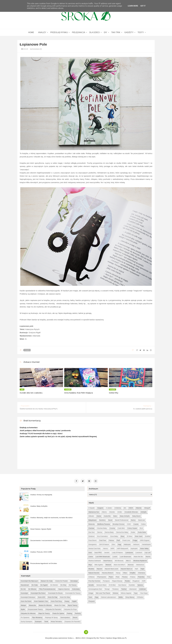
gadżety (129, 32)
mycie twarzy (73, 605)
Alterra (104, 511)
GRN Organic (145, 540)
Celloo (143, 524)
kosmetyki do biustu (55, 593)
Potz (149, 576)
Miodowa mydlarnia (140, 560)
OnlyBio (133, 572)
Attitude (91, 516)
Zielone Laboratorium (108, 597)
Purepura (106, 580)
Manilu (148, 556)
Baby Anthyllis (125, 516)
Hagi (120, 544)
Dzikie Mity (114, 393)
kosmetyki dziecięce (28, 597)
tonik (46, 621)
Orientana (142, 572)
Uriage (91, 593)
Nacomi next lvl (127, 568)
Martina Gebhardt (95, 560)
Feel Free (103, 540)
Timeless (115, 589)
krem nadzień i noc (41, 601)
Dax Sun (91, 532)
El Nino (130, 536)
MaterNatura (108, 560)
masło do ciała (60, 605)
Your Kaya (144, 593)
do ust (23, 589)
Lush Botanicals (126, 556)
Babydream (92, 520)
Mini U (128, 560)
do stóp (63, 585)
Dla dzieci (95, 32)
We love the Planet (103, 593)
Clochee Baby (102, 528)
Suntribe (132, 585)
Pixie (118, 576)
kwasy (67, 601)
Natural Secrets (94, 572)
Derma (100, 532)
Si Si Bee (112, 585)
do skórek (54, 585)
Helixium (136, 544)
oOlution (140, 597)
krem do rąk (53, 597)
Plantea (125, 576)
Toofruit (124, 589)
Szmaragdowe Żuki (95, 589)
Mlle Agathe (99, 564)
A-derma (118, 507)
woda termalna (56, 621)
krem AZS (42, 597)
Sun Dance (122, 585)
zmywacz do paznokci (72, 621)
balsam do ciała (47, 580)
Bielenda (92, 524)
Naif (136, 568)
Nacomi (99, 568)
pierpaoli (92, 601)
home (31, 32)
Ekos (122, 536)
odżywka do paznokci (53, 609)
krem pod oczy (56, 601)
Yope (136, 593)
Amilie (120, 511)
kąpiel (74, 601)
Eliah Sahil (139, 536)
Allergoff (147, 507)
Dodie (133, 532)
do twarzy (73, 585)
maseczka (32, 605)
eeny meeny (130, 597)
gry (22, 389)
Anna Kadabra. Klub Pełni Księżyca (79, 393)
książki (27, 350)
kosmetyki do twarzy (73, 593)
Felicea (111, 540)
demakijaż (74, 580)
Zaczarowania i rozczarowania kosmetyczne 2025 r (49, 540)
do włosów (32, 589)
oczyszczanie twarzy (35, 609)
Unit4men (143, 589)
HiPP (112, 548)
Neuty (118, 572)
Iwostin (107, 552)
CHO (129, 524)
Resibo (127, 580)
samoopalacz (65, 617)
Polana (133, 576)
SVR (144, 580)
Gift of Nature (104, 544)
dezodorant (25, 585)
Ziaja (97, 597)
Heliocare (127, 544)
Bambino (102, 520)
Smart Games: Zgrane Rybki (41, 529)
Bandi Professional (122, 520)
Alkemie (139, 507)
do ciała (35, 585)
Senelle (91, 585)
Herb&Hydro (146, 544)
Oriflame (91, 576)
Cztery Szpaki (132, 528)
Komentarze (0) (36, 49)
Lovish (115, 556)
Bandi (110, 520)
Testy (141, 32)
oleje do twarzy (44, 613)
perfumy (78, 613)
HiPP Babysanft (122, 548)
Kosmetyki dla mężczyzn (29, 580)
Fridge (135, 540)
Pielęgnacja (78, 32)
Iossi (90, 552)
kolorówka (76, 589)
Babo (115, 516)
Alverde (112, 511)
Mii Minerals (119, 560)
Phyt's (111, 576)
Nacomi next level (112, 568)
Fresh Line (126, 540)
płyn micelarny (37, 617)
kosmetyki (24, 593)
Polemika (141, 576)
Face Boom (92, 540)
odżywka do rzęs (70, 609)
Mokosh (108, 564)
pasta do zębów (58, 613)
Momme (131, 564)
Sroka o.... (72, 638)
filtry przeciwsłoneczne (47, 589)
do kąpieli (44, 585)
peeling (69, 613)
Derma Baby (109, 532)
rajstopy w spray (51, 617)
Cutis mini (121, 528)
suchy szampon (26, 621)
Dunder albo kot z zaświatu (31, 393)
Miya (90, 564)
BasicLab (141, 520)
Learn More (133, 6)
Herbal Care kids (94, 548)
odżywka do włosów (28, 613)
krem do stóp (65, 597)
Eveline (148, 536)
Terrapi (107, 589)
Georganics (92, 544)
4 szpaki (91, 507)
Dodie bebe (142, 532)
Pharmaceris (102, 576)
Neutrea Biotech (108, 572)
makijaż (23, 605)
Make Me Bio (138, 556)
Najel (142, 568)
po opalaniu (25, 617)
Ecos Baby (114, 536)
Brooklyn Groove (119, 524)
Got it (143, 6)
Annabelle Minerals (131, 511)
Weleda (116, 593)
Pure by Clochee (94, 580)
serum (75, 617)
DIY (106, 32)
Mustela (91, 568)
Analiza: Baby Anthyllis (39, 506)
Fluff (118, 540)
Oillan (125, 572)
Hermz (105, 548)
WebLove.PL (122, 638)
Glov (113, 544)
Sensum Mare (101, 585)
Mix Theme (101, 638)
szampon (38, 621)
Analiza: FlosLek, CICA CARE (41, 551)
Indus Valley (144, 548)
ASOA (131, 507)
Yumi (90, 597)
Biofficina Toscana (104, 524)
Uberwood (133, 589)
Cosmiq (112, 528)
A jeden (109, 507)
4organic (100, 507)
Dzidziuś (91, 536)
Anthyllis (144, 511)
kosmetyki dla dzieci (38, 593)
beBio (121, 597)
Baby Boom (136, 516)
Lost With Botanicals (103, 556)
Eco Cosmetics (102, 536)
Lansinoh (139, 552)
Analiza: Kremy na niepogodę (41, 494)
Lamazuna (129, 552)
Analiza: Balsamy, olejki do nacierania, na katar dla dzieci (51, 517)
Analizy (42, 32)
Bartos (133, 520)
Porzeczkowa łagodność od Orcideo (44, 563)
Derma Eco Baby (122, 532)
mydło (23, 609)
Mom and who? (120, 564)
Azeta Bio (107, 516)
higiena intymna (64, 589)
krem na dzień (26, 601)
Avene (99, 516)
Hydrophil (134, 548)
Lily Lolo (148, 552)
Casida (136, 524)
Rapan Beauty (117, 580)
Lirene (91, 556)
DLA (141, 528)
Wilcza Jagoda (126, 593)
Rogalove (136, 580)
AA (125, 507)
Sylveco (140, 585)
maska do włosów (45, 605)
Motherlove (140, 564)
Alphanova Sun (94, 511)
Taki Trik (116, 32)
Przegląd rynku (59, 32)
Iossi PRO (98, 552)
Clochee (91, 528)
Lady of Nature (117, 552)
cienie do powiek (61, 580)
